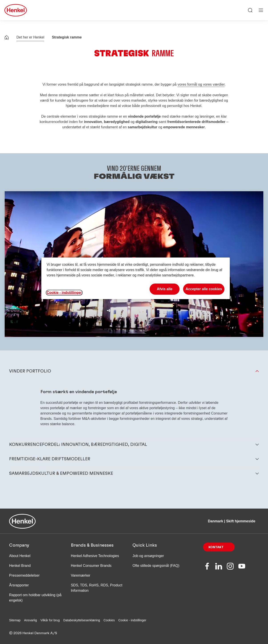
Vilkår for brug (50, 620)
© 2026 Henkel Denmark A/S (33, 633)
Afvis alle (165, 289)
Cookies (109, 620)
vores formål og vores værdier (201, 84)
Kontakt (216, 547)
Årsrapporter (19, 585)
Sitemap (15, 620)
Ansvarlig (30, 620)
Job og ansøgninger (148, 556)
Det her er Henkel (30, 37)
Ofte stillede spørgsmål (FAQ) (156, 566)
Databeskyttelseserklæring (82, 620)
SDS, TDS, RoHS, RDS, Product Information (97, 588)
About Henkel (20, 556)
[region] (136, 278)
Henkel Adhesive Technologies (95, 556)
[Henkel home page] (7, 38)
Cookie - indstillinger (132, 620)
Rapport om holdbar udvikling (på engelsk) (35, 598)
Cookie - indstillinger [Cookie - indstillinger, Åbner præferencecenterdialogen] (64, 293)
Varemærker (81, 575)
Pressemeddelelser (24, 575)
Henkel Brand (20, 566)
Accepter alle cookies (204, 289)
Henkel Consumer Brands (91, 566)
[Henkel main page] (16, 10)
